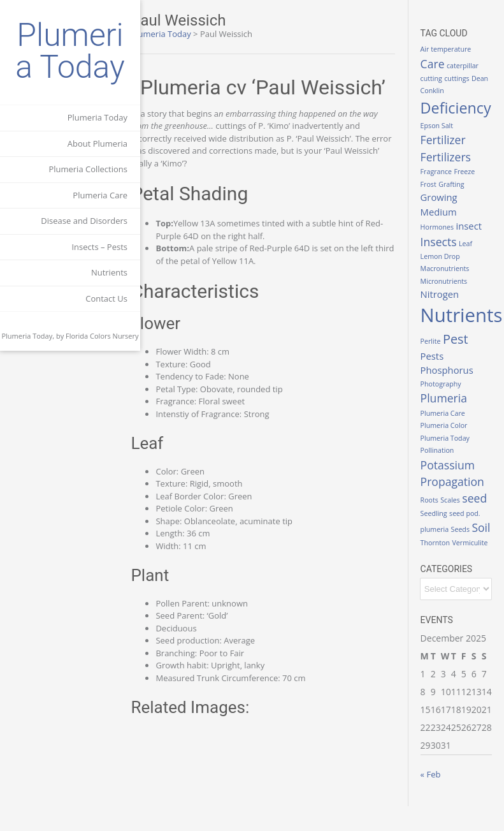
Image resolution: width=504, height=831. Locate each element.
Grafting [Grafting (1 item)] (457, 184)
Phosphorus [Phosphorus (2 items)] (452, 370)
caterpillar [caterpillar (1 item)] (468, 66)
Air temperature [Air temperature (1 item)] (451, 49)
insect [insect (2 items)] (474, 226)
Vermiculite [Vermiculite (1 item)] (443, 568)
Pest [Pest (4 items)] (461, 339)
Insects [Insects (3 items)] (444, 242)
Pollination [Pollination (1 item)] (443, 450)
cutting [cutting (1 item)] (436, 78)
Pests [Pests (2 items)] (437, 356)
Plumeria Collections (88, 169)
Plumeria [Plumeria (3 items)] (449, 398)
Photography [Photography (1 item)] (446, 384)
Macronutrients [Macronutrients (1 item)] (450, 268)
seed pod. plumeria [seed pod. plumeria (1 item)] (456, 526)
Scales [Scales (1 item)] (456, 496)
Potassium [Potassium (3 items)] (453, 465)
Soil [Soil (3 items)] (456, 540)
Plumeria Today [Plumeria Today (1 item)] (450, 438)
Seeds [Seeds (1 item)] (435, 542)
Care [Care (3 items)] (438, 64)
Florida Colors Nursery (102, 336)
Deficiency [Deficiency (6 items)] (461, 108)
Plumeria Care (100, 195)
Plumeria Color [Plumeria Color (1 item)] (449, 425)
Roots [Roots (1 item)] (435, 496)
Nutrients (109, 272)
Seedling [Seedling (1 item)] (466, 513)
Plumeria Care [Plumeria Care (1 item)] (448, 413)
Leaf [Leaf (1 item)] (471, 244)
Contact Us (106, 298)
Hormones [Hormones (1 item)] (443, 227)
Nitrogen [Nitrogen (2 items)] (445, 294)
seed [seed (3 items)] (438, 511)
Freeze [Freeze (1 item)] (470, 172)
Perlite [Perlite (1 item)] (436, 341)
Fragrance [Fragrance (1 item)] (441, 172)
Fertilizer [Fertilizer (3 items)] (448, 140)
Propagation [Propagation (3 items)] (457, 482)
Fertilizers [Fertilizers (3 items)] (451, 157)
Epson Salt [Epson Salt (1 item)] (442, 126)
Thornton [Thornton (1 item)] (440, 555)
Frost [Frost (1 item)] (434, 184)
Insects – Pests (99, 247)
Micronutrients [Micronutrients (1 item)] (449, 281)
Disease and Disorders (84, 221)
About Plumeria (97, 143)
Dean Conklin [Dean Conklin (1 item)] (447, 91)
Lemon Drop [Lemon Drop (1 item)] (445, 256)
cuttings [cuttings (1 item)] (462, 78)
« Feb (436, 799)
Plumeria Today (70, 51)
